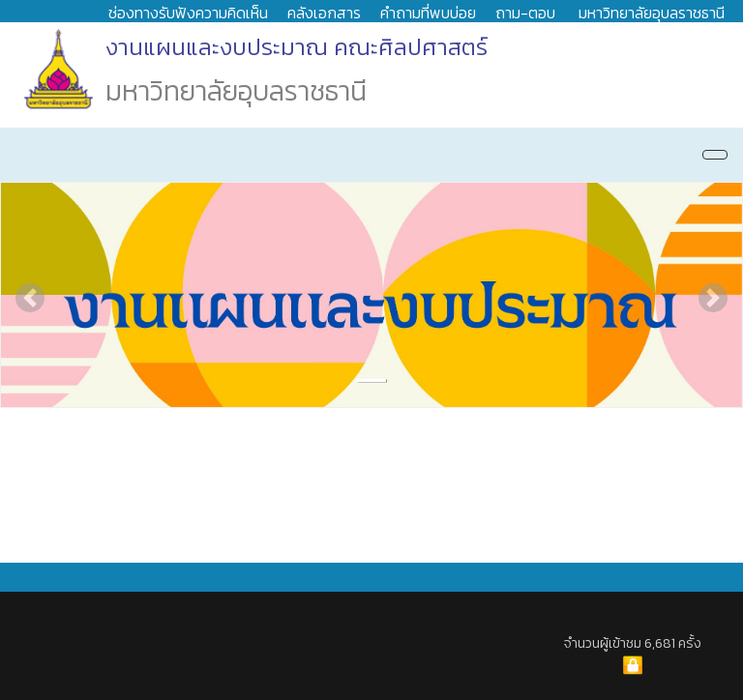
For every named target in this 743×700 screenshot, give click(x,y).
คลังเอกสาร (324, 13)
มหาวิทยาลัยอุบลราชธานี (652, 13)
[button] (30, 298)
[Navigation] (715, 155)
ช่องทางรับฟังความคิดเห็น (188, 13)
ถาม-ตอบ (525, 13)
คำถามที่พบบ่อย (428, 13)
